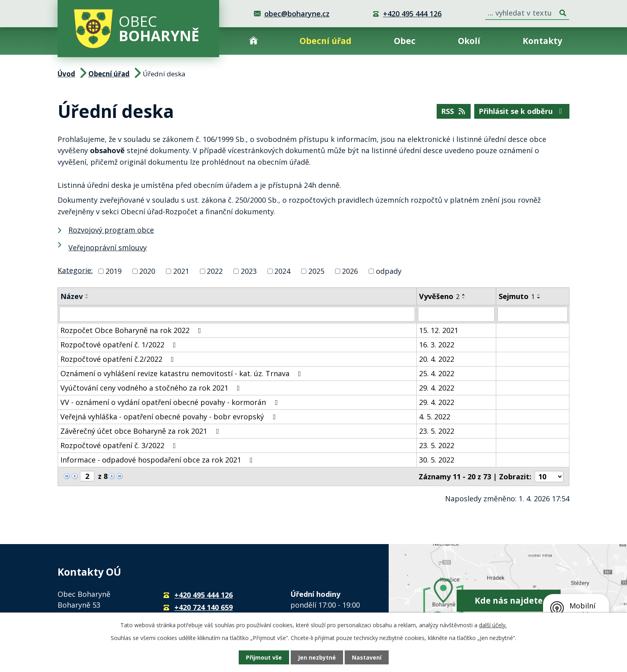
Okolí (469, 41)
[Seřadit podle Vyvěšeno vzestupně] (464, 295)
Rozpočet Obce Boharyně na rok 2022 (132, 330)
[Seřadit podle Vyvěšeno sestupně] (464, 298)
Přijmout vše (264, 657)
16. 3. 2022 (437, 345)
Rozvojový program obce (111, 230)
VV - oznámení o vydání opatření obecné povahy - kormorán (171, 402)
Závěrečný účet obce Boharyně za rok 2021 (141, 431)
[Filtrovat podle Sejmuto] (533, 314)
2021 (181, 271)
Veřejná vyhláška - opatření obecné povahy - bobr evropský (170, 417)
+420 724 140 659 (204, 607)
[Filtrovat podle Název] (237, 314)
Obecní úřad (325, 41)
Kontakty (542, 41)
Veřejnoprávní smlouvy (108, 247)
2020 (147, 271)
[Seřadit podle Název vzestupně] (87, 295)
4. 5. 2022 (435, 417)
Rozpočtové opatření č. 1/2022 (120, 345)
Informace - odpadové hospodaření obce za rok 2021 (158, 460)
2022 (215, 271)
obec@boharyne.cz (297, 14)
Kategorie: (75, 270)
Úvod (254, 41)
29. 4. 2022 (437, 388)
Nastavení (367, 657)
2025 (316, 271)
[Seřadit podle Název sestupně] (87, 298)
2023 (249, 271)
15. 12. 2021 (439, 330)
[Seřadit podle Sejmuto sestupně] (539, 298)
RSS (454, 111)
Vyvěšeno (439, 296)
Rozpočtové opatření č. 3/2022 (120, 445)
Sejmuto (517, 296)
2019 (114, 271)
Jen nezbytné (317, 657)
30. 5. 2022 (437, 460)
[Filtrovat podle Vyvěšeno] (456, 314)
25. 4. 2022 (437, 373)
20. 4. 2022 (437, 359)
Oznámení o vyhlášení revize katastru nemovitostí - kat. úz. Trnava (182, 373)
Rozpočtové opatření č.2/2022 (119, 359)
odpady (389, 271)
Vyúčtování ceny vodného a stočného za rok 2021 (152, 388)
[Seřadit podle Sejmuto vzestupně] (539, 295)
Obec (405, 41)
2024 (282, 271)
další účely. (493, 625)
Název (72, 296)
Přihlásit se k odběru (522, 111)
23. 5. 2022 (437, 431)
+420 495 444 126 (412, 14)
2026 (350, 271)
